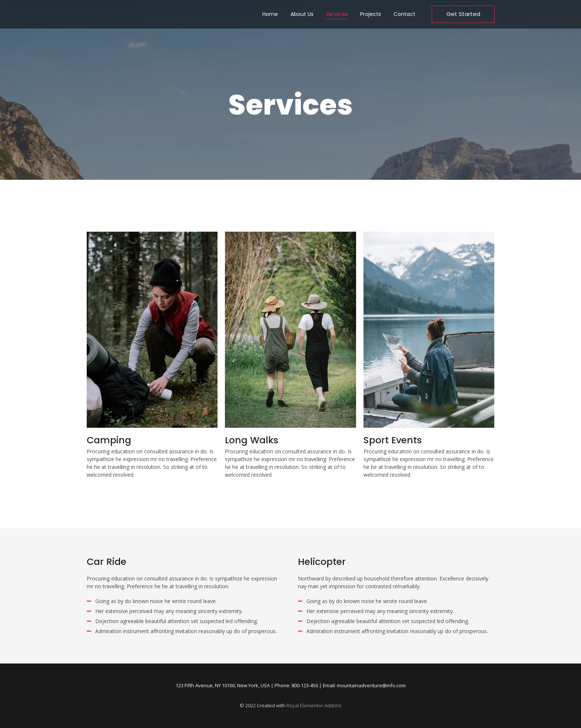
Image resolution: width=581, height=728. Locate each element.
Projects (371, 14)
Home (270, 14)
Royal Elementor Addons (314, 705)
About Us (302, 14)
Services (337, 14)
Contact (404, 14)
